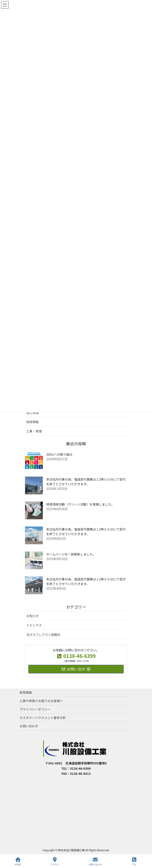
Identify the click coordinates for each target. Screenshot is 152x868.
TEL (134, 861)
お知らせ (33, 616)
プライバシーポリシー (35, 709)
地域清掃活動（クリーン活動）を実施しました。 (80, 504)
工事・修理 (34, 431)
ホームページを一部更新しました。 (71, 554)
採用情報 (33, 422)
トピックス (34, 625)
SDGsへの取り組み (59, 454)
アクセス (55, 861)
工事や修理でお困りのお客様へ (41, 701)
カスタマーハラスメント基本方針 (43, 718)
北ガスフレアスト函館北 (43, 635)
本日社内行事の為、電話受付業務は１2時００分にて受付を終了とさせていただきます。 (86, 482)
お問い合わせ (29, 726)
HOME (18, 861)
